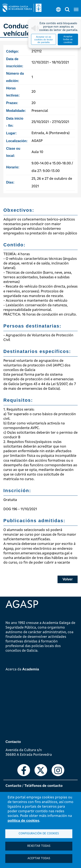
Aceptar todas (39, 858)
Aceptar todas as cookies (68, 40)
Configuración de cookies (39, 834)
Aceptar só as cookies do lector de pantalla (44, 39)
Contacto (13, 786)
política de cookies (23, 821)
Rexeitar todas (39, 846)
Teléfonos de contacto (43, 786)
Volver (68, 579)
